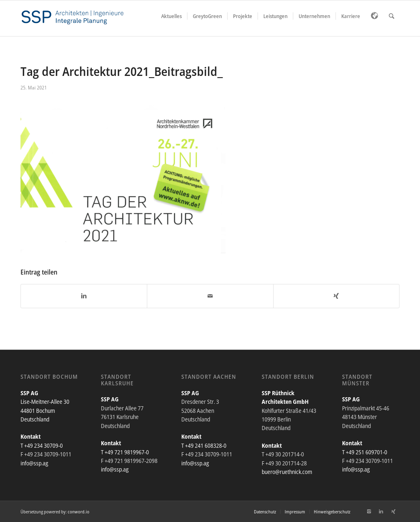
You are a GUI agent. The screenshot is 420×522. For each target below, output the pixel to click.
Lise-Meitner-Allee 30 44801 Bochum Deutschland (45, 410)
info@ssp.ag (34, 463)
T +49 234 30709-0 (42, 445)
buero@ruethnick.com (287, 472)
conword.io (79, 512)
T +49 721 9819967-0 (125, 452)
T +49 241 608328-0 (204, 445)
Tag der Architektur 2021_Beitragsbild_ (122, 71)
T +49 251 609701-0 (365, 452)
